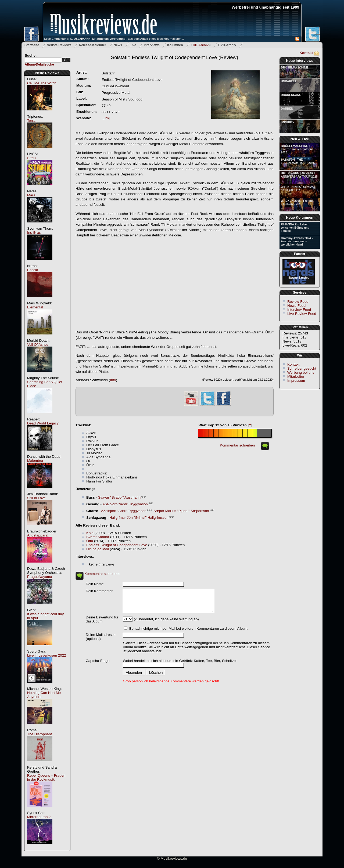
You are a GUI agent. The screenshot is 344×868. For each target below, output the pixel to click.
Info (113, 380)
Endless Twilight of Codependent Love (117, 545)
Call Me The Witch (42, 83)
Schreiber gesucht (302, 368)
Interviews (152, 45)
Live (133, 45)
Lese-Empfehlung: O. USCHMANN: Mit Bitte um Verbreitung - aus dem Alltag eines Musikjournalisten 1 (114, 39)
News (118, 45)
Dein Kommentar (99, 591)
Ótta (90, 541)
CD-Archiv (201, 45)
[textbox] (43, 60)
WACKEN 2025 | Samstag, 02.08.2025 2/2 (298, 189)
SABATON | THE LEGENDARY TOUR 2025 (298, 161)
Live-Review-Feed (302, 314)
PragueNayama (40, 577)
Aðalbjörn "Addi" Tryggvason (125, 504)
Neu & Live (300, 139)
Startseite (32, 45)
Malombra (35, 461)
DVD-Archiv (227, 45)
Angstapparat (38, 535)
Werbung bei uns (301, 372)
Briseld (33, 270)
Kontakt (306, 53)
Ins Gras (34, 233)
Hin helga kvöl (98, 549)
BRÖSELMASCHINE (294, 67)
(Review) (175, 57)
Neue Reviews (47, 73)
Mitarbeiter (296, 377)
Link (106, 118)
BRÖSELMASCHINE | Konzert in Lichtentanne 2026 (297, 149)
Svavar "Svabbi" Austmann (119, 497)
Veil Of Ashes (38, 345)
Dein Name (95, 584)
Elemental (35, 307)
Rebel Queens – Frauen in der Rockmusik (46, 777)
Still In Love (36, 498)
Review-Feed (298, 302)
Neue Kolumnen (300, 217)
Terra (31, 120)
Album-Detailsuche (39, 64)
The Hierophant (40, 734)
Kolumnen (175, 45)
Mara (31, 195)
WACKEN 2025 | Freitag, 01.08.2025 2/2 (297, 202)
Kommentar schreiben (237, 445)
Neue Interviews (300, 61)
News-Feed (296, 306)
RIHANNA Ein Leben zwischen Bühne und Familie (295, 228)
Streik (32, 158)
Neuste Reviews (59, 45)
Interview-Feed (299, 310)
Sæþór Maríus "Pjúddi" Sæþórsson (181, 511)
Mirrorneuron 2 (39, 817)
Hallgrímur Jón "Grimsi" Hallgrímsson (139, 518)
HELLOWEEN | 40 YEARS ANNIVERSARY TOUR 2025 (299, 175)
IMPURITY (288, 122)
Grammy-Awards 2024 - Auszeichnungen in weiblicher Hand (297, 241)
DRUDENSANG (291, 95)
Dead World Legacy (43, 423)
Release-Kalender (93, 45)
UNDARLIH (288, 81)
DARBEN (287, 109)
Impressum (296, 381)
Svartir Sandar (98, 537)
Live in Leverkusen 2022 (47, 655)
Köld (90, 533)
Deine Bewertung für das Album (102, 619)
